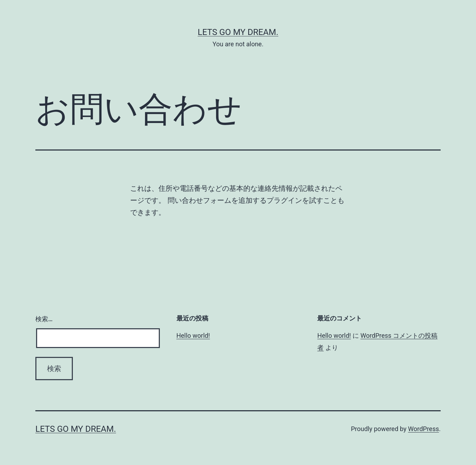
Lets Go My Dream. (238, 32)
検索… (44, 319)
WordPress (423, 429)
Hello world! (193, 335)
